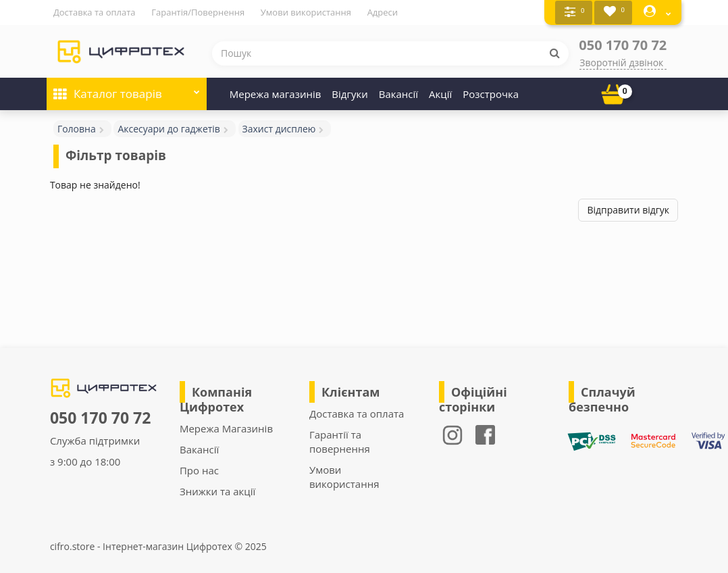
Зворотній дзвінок (621, 62)
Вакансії (398, 93)
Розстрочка (491, 93)
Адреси (383, 12)
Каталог (127, 89)
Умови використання (306, 12)
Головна (77, 128)
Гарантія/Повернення (198, 12)
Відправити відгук (628, 209)
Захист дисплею (279, 128)
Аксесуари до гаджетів (169, 128)
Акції (440, 93)
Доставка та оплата (95, 12)
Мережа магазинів (276, 93)
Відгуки (349, 93)
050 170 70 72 (623, 44)
